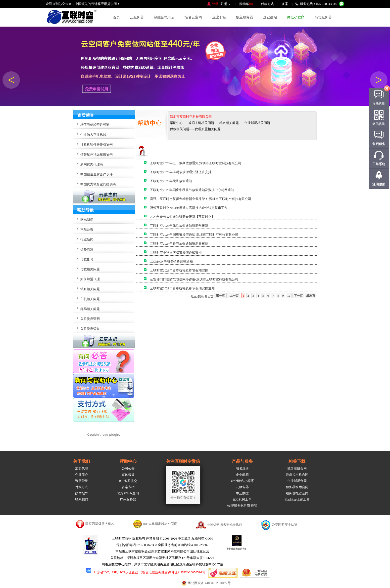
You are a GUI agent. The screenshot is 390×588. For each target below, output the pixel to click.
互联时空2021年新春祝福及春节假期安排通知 (182, 288)
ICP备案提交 (128, 481)
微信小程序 (296, 17)
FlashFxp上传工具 (297, 499)
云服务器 (137, 17)
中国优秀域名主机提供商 (224, 525)
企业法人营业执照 (93, 135)
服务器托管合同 (297, 493)
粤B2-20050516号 (193, 572)
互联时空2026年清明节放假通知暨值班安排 (181, 172)
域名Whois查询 (128, 493)
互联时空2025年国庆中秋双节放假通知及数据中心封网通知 (192, 190)
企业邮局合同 (297, 481)
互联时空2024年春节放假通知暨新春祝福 (179, 244)
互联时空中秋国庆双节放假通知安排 (176, 253)
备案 (285, 4)
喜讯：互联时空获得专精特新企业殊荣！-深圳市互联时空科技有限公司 (201, 199)
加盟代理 (82, 468)
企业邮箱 (219, 17)
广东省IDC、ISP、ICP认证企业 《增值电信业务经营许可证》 (137, 572)
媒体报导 (82, 493)
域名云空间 (193, 17)
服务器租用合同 (297, 487)
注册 (224, 4)
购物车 (246, 4)
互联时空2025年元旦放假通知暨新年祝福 (179, 226)
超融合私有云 (164, 17)
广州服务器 (128, 499)
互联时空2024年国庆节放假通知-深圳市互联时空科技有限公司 (194, 235)
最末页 (311, 296)
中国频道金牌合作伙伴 (97, 174)
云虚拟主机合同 (297, 475)
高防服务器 (323, 17)
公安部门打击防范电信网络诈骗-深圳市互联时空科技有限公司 (194, 279)
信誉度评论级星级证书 (97, 154)
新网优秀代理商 (92, 164)
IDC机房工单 (242, 499)
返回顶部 (379, 184)
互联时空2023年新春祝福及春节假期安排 (179, 270)
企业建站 (270, 17)
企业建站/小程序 (242, 481)
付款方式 (267, 4)
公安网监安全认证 (285, 525)
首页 (116, 17)
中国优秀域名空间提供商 (98, 184)
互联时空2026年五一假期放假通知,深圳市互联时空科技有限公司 (196, 163)
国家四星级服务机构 (100, 524)
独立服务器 (244, 17)
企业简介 (82, 475)
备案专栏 (128, 487)
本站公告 (87, 229)
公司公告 (128, 468)
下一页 (298, 296)
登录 (215, 4)
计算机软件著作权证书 (97, 144)
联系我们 (82, 499)
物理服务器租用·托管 (242, 506)
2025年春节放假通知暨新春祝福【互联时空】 (182, 217)
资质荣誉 (82, 481)
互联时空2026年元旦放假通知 (171, 181)
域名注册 (242, 468)
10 (289, 296)
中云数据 (242, 493)
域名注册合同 (297, 468)
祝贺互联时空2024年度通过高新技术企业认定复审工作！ (190, 208)
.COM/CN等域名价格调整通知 (171, 261)
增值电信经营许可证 (95, 125)
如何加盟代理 (90, 279)
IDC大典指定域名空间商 (160, 524)
